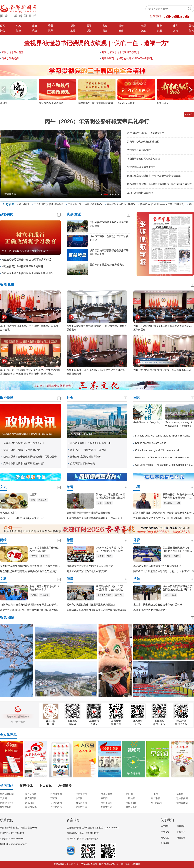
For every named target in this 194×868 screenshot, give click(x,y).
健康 (121, 31)
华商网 (180, 794)
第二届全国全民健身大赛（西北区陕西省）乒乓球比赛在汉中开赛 (177, 549)
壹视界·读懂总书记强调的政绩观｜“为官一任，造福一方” (97, 43)
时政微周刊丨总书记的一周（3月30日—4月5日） (128, 58)
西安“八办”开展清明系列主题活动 (88, 450)
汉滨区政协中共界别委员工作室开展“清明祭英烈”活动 (31, 434)
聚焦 (2, 31)
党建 (143, 31)
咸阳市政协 (132, 803)
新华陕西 (156, 798)
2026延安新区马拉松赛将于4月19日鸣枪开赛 (157, 566)
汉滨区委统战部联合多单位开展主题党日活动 (109, 224)
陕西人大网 (31, 794)
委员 (51, 26)
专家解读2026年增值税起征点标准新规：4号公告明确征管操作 (34, 566)
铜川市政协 (157, 803)
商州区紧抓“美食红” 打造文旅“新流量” (87, 571)
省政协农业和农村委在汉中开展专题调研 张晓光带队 (30, 273)
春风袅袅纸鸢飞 (8, 513)
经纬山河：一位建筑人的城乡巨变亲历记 (22, 518)
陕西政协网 (56, 794)
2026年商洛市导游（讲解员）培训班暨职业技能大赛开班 (111, 549)
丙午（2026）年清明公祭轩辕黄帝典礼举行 (97, 121)
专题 (143, 26)
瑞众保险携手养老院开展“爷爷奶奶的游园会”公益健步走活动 (32, 571)
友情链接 (165, 843)
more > (189, 114)
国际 (89, 26)
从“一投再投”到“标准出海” (82, 434)
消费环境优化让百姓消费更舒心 (87, 204)
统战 (35, 31)
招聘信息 (181, 838)
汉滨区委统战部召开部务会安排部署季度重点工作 (109, 252)
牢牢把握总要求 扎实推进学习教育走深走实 (25, 251)
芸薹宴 (33, 494)
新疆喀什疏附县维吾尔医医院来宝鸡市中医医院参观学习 (97, 610)
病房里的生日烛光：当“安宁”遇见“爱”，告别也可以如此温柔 (111, 588)
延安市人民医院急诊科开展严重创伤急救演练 (91, 605)
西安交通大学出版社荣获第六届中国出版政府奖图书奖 (29, 610)
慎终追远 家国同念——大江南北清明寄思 (165, 204)
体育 (176, 26)
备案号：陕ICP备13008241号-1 (106, 864)
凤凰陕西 (30, 803)
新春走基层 (163, 103)
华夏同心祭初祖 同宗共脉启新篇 (96, 103)
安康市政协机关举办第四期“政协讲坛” (24, 463)
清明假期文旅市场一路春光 (123, 204)
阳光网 (3, 798)
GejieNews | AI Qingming (147, 422)
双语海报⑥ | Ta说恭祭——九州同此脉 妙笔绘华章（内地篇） (178, 496)
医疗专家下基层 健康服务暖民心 (107, 265)
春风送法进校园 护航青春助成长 (151, 610)
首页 (2, 26)
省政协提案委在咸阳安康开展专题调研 (22, 266)
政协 (35, 26)
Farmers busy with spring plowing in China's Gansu (163, 436)
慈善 (121, 26)
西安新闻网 (31, 798)
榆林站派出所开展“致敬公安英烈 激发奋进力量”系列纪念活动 (178, 588)
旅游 (159, 26)
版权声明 (181, 832)
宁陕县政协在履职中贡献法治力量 (22, 450)
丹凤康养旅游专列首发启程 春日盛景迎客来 (90, 566)
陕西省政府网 (7, 794)
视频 (73, 26)
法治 (192, 26)
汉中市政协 (56, 807)
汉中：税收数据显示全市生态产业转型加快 (44, 549)
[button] (190, 90)
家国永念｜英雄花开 (13, 52)
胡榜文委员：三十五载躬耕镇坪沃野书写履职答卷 (30, 457)
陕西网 (79, 798)
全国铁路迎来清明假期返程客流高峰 (22, 194)
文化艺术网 (56, 803)
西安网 (54, 798)
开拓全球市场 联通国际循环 (51, 204)
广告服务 (165, 832)
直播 (73, 31)
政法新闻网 (182, 798)
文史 (105, 26)
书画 (105, 31)
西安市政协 (81, 803)
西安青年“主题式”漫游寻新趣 (85, 457)
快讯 (51, 31)
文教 (176, 31)
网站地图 (165, 838)
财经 (159, 31)
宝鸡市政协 (106, 803)
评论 (192, 31)
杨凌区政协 (132, 807)
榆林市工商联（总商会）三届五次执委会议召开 (109, 238)
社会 (18, 31)
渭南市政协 (182, 803)
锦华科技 (136, 864)
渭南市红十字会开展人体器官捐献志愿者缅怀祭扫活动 (111, 496)
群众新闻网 (106, 794)
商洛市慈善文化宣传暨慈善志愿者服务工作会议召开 (95, 518)
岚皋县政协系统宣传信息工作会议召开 (24, 443)
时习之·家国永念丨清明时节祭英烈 (120, 52)
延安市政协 (6, 807)
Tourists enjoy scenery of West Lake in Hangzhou (179, 424)
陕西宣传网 (81, 794)
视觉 (89, 31)
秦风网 (104, 798)
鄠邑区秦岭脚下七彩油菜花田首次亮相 (91, 443)
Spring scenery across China (151, 443)
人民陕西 (130, 798)
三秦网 (155, 794)
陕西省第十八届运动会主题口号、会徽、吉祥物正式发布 (164, 571)
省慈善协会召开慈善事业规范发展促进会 (89, 513)
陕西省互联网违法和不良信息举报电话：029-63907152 (93, 828)
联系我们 (181, 826)
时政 (18, 26)
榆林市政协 (31, 807)
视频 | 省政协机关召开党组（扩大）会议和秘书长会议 (162, 370)
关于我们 (165, 826)
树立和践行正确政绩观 (51, 103)
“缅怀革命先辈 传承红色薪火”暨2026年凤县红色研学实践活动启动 (35, 605)
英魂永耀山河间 (10, 58)
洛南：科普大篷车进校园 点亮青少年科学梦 (44, 588)
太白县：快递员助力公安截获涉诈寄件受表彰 (158, 605)
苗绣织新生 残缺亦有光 (82, 463)
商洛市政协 (106, 807)
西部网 (129, 794)
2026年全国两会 (126, 103)
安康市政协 (81, 807)
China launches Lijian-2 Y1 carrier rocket (157, 450)
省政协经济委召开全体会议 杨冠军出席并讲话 (26, 260)
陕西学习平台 (7, 803)
